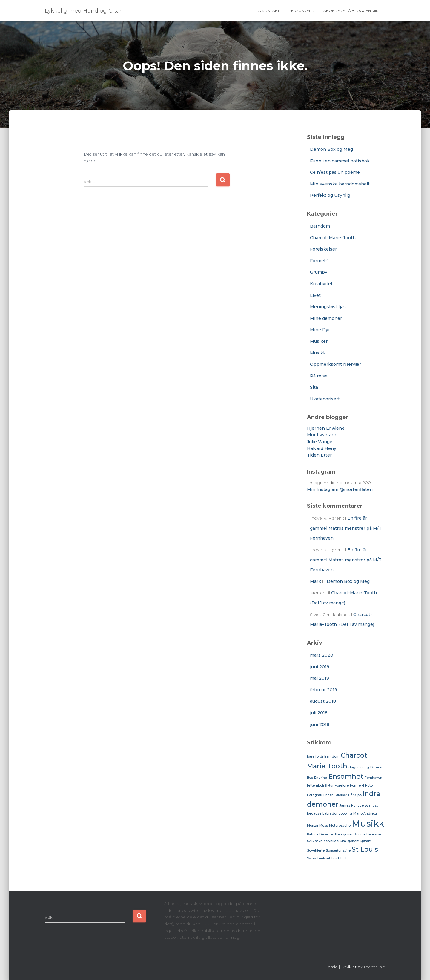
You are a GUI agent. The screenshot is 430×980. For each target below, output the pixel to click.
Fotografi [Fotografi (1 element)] (315, 795)
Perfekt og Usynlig (330, 195)
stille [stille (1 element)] (347, 851)
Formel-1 (319, 261)
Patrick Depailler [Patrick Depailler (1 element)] (320, 834)
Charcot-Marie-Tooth (333, 238)
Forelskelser (323, 249)
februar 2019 (324, 690)
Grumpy (319, 272)
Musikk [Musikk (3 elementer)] (368, 823)
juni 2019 (320, 667)
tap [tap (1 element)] (334, 858)
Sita (314, 387)
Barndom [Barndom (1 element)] (332, 756)
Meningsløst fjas (328, 307)
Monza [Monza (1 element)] (312, 825)
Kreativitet (321, 284)
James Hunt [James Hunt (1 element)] (349, 805)
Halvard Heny (322, 448)
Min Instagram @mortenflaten (340, 489)
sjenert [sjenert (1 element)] (353, 841)
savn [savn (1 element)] (319, 841)
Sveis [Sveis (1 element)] (311, 858)
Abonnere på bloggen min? (352, 11)
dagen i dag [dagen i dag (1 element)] (359, 767)
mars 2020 (322, 655)
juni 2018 (320, 724)
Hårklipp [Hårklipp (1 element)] (355, 795)
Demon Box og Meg (331, 149)
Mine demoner (326, 318)
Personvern (301, 11)
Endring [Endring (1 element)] (321, 778)
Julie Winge (320, 442)
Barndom (320, 226)
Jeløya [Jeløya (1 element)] (365, 805)
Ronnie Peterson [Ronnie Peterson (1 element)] (367, 834)
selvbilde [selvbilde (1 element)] (331, 841)
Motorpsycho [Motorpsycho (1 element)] (340, 825)
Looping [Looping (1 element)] (345, 814)
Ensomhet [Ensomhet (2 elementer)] (346, 776)
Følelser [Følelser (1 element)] (340, 795)
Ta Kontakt (268, 11)
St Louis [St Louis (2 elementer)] (365, 849)
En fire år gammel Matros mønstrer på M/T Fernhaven (346, 528)
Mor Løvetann (322, 435)
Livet (315, 295)
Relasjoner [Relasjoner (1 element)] (344, 834)
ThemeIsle (374, 967)
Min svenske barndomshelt (340, 184)
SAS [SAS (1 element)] (310, 841)
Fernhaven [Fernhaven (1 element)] (373, 778)
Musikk (318, 353)
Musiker (319, 341)
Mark (315, 581)
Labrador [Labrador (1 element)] (330, 814)
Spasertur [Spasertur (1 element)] (334, 851)
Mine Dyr (320, 330)
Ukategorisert (325, 399)
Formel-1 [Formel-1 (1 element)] (357, 785)
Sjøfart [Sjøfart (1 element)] (365, 841)
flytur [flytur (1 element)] (329, 785)
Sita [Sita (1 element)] (343, 841)
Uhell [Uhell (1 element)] (342, 858)
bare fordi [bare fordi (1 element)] (315, 756)
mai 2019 (320, 678)
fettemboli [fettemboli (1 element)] (315, 785)
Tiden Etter (319, 455)
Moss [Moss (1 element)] (324, 825)
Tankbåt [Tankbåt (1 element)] (324, 858)
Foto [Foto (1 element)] (369, 785)
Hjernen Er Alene (326, 428)
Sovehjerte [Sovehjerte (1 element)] (316, 851)
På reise (319, 376)
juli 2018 (319, 713)
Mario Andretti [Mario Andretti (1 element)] (365, 814)
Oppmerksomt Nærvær (335, 364)
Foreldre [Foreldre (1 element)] (342, 785)
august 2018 (323, 701)
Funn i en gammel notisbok (340, 161)
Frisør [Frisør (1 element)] (328, 795)
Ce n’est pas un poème (335, 172)
